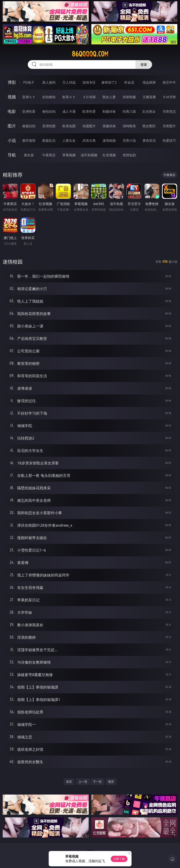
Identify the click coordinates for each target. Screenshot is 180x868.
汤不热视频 (89, 155)
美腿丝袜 (109, 126)
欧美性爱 (89, 111)
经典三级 (129, 111)
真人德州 (49, 82)
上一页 (83, 782)
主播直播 (149, 97)
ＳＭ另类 (169, 97)
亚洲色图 (49, 126)
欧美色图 (69, 126)
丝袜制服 (129, 97)
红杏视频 (109, 155)
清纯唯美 (129, 126)
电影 (12, 111)
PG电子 (29, 82)
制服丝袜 (109, 111)
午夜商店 (49, 155)
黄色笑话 (149, 140)
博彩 (12, 82)
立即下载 (119, 859)
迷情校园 (109, 140)
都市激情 (29, 140)
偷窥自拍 (29, 126)
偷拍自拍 (49, 111)
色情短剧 (129, 155)
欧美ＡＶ (69, 97)
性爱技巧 (169, 140)
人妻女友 (69, 140)
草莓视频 (69, 155)
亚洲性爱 (29, 111)
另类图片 (169, 126)
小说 (12, 140)
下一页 (97, 782)
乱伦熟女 (149, 111)
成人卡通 (69, 111)
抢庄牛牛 (169, 82)
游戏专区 (89, 82)
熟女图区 (149, 126)
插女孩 (29, 155)
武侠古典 (89, 140)
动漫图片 (89, 126)
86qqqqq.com (90, 54)
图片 (12, 126)
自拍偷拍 (49, 97)
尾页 (111, 782)
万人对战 (69, 82)
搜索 (144, 65)
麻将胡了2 (109, 82)
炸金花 (129, 82)
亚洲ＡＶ (29, 97)
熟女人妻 (109, 97)
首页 (69, 782)
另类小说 (129, 140)
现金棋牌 (149, 82)
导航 (12, 155)
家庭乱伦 (49, 140)
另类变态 (169, 111)
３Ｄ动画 (89, 97)
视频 (12, 97)
